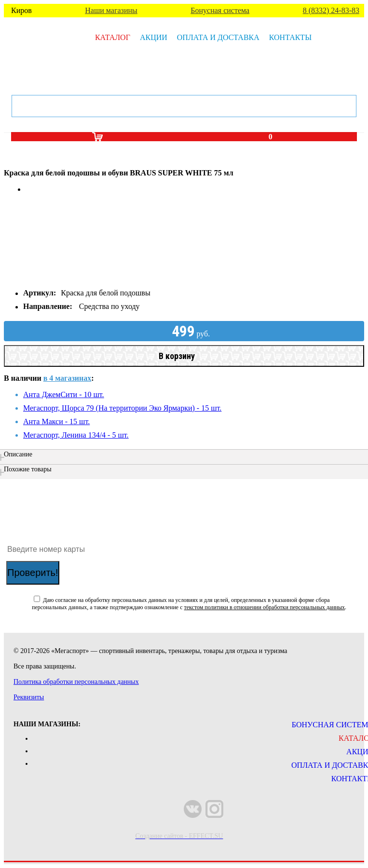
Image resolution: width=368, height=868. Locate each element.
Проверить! (33, 573)
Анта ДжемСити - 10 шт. (64, 394)
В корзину (177, 356)
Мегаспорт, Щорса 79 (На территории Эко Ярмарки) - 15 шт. (122, 408)
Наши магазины (111, 10)
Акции (154, 37)
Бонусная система (220, 10)
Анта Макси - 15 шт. (56, 421)
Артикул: (40, 293)
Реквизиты (29, 697)
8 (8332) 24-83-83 (331, 10)
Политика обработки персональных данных (76, 682)
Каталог (113, 37)
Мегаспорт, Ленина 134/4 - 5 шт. (76, 435)
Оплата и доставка (218, 37)
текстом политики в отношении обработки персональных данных (264, 607)
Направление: (48, 306)
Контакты (290, 37)
